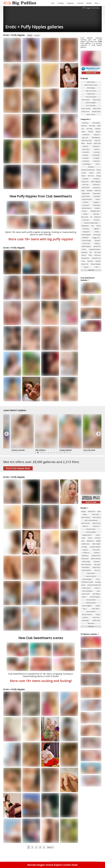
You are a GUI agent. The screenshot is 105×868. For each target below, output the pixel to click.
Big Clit (97, 135)
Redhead (85, 238)
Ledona (85, 617)
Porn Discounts (91, 97)
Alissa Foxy (96, 523)
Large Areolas (87, 199)
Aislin (99, 511)
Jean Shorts (86, 196)
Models (89, 3)
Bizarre (89, 143)
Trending (60, 3)
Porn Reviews (91, 106)
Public (97, 232)
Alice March (97, 517)
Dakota (97, 553)
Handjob (89, 190)
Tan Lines (97, 252)
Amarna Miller (91, 532)
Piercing (86, 229)
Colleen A (86, 553)
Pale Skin (86, 220)
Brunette (86, 152)
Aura (83, 541)
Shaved (97, 240)
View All (91, 270)
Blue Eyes (86, 149)
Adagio (84, 511)
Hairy (83, 190)
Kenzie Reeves (87, 614)
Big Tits (97, 140)
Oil (91, 217)
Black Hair (97, 143)
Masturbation (87, 208)
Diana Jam (85, 559)
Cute (97, 164)
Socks (84, 249)
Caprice (85, 550)
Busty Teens (91, 114)
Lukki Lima (96, 620)
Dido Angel (86, 562)
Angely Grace (87, 535)
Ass (83, 129)
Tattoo (84, 255)
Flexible (85, 179)
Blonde (85, 146)
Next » (50, 847)
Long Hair (86, 205)
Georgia (98, 582)
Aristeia (98, 538)
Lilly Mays (85, 620)
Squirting (84, 252)
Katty (98, 606)
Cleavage (96, 155)
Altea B (85, 526)
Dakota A (85, 556)
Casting (97, 152)
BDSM (91, 132)
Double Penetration (88, 170)
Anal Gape (96, 123)
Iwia (98, 591)
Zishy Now (96, 100)
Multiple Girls (95, 211)
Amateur (85, 123)
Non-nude (85, 217)
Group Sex (96, 188)
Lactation (97, 196)
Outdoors (97, 217)
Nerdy (85, 214)
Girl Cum (85, 185)
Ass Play (90, 129)
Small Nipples (86, 246)
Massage (96, 205)
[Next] (98, 434)
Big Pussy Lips (87, 140)
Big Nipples (96, 138)
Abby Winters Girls (91, 85)
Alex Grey (96, 514)
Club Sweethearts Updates (88, 279)
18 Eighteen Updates (90, 634)
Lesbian (86, 202)
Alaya (85, 514)
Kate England (87, 606)
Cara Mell (96, 550)
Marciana (91, 623)
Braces (97, 149)
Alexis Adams (86, 517)
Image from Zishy (91, 8)
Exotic (91, 173)
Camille (84, 547)
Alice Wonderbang (91, 520)
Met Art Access (91, 91)
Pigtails (96, 229)
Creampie (86, 161)
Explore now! (91, 73)
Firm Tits (91, 176)
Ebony (99, 170)
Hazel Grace (86, 588)
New (53, 3)
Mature (97, 208)
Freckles (96, 179)
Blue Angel (96, 544)
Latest (30, 35)
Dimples (91, 167)
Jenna (84, 597)
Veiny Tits (85, 264)
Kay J (85, 609)
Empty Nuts (97, 108)
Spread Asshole (95, 249)
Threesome (85, 258)
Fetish (83, 176)
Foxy (98, 579)
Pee (93, 226)
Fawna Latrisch (91, 576)
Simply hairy (96, 111)
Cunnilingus (87, 164)
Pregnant (86, 232)
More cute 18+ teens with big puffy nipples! (41, 239)
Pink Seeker (86, 100)
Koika (98, 614)
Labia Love (85, 111)
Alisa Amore (86, 523)
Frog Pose (85, 182)
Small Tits (97, 246)
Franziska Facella (87, 582)
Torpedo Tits (96, 258)
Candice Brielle (95, 547)
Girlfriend (96, 185)
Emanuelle (86, 567)
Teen (90, 255)
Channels (80, 3)
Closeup (86, 158)
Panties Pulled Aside (91, 223)
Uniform (90, 261)
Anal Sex (84, 126)
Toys (83, 261)
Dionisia (97, 562)
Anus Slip (92, 126)
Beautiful (86, 135)
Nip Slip (96, 214)
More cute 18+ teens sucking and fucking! (41, 681)
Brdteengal (91, 88)
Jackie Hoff (86, 594)
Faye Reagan (87, 579)
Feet (98, 173)
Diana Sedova (96, 559)
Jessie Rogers (95, 597)
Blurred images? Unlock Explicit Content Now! (52, 865)
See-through (86, 240)
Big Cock (85, 138)
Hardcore (98, 190)
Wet (97, 267)
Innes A (97, 588)
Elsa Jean (97, 564)
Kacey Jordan (91, 600)
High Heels (86, 193)
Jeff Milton (96, 594)
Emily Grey (96, 567)
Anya (83, 538)
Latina (98, 199)
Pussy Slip (97, 235)
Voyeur (86, 267)
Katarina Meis (91, 603)
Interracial (96, 193)
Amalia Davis (91, 529)
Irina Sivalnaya (87, 591)
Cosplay (96, 158)
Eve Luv (97, 570)
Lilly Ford (96, 617)
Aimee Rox (92, 511)
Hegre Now (91, 94)
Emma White (86, 570)
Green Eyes (86, 188)
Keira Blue (95, 609)
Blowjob (96, 146)
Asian (99, 126)
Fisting (98, 176)
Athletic (98, 129)
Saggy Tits (96, 238)
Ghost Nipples (96, 182)
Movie (84, 211)
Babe (84, 132)
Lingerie (96, 202)
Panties (97, 220)
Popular (37, 35)
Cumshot (96, 161)
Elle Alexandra (86, 564)
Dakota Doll (96, 556)
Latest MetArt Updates (16, 410)
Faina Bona (91, 573)
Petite (98, 226)
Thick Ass (97, 255)
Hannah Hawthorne (94, 585)
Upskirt (98, 261)
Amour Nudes (86, 108)
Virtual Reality (96, 264)
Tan (91, 252)
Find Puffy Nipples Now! (18, 468)
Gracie (83, 585)
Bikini (83, 143)
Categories (70, 3)
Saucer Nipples (91, 103)
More (97, 3)
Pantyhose (85, 226)
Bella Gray (85, 544)
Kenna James (91, 611)
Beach (98, 132)
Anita (98, 535)
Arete (90, 538)
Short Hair (86, 243)
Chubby (85, 155)
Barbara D (90, 541)
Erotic (84, 173)
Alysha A (96, 526)
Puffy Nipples (86, 235)
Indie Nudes (91, 82)
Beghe (98, 541)
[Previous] (7, 434)
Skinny (97, 243)
